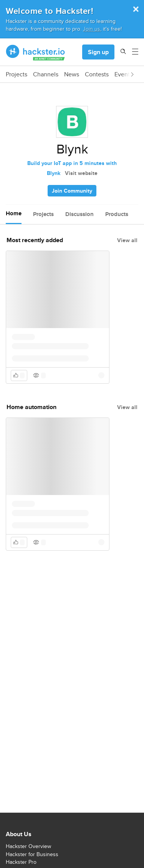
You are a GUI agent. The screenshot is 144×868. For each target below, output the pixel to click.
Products (117, 214)
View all (127, 240)
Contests (97, 74)
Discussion (79, 214)
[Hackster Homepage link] (36, 52)
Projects (17, 74)
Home (14, 213)
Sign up (98, 52)
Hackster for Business (32, 854)
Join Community (72, 191)
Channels (46, 74)
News (72, 74)
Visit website (81, 173)
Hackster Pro (21, 862)
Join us (92, 29)
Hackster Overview (28, 846)
